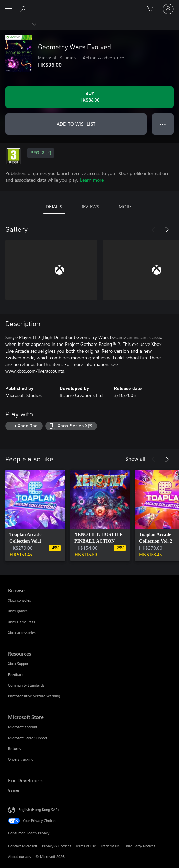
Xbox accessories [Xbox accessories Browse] (22, 633)
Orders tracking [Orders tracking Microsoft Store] (21, 759)
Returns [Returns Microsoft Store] (15, 749)
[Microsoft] (89, 5)
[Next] (167, 230)
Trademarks (110, 846)
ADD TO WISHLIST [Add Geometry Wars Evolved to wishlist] (76, 124)
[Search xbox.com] (24, 9)
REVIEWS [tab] (90, 206)
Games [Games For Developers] (14, 790)
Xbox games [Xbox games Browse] (18, 611)
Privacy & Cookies (57, 846)
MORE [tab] (125, 206)
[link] (35, 515)
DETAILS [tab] (54, 206)
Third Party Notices (140, 846)
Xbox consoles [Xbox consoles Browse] (20, 600)
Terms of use (86, 846)
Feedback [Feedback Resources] (16, 674)
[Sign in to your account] (168, 9)
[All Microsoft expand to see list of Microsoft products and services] (8, 9)
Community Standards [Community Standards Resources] (26, 685)
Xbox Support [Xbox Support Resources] (19, 664)
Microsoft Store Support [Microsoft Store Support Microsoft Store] (28, 738)
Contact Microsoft (23, 846)
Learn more (92, 180)
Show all (135, 459)
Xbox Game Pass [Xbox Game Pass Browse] (22, 622)
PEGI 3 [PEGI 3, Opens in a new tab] (41, 153)
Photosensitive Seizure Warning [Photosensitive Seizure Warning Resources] (34, 696)
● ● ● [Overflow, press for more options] (163, 124)
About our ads (20, 856)
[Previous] (153, 230)
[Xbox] (18, 24)
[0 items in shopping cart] (152, 9)
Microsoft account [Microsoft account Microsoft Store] (23, 727)
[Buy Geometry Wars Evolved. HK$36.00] (89, 97)
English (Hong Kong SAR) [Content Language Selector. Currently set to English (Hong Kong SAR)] (39, 809)
